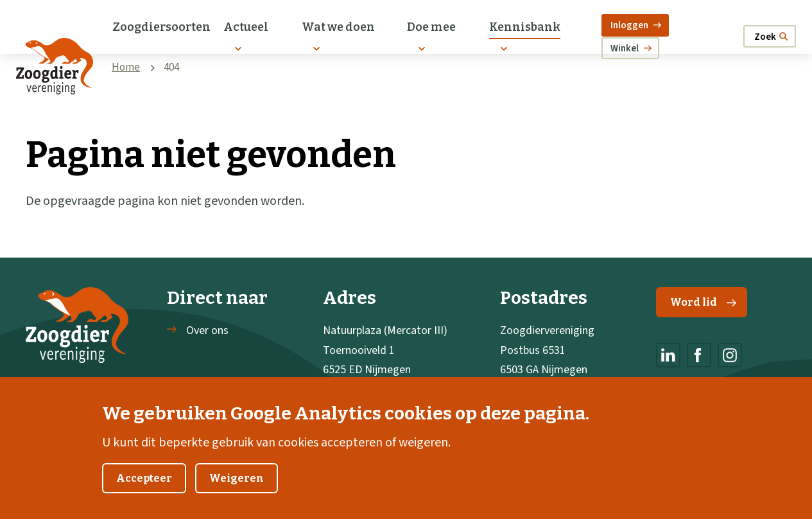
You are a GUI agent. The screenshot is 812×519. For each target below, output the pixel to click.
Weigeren (237, 495)
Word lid (703, 302)
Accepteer (144, 495)
